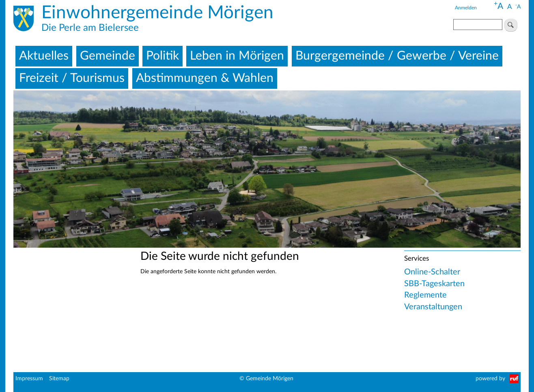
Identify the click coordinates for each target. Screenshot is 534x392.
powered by (490, 379)
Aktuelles (44, 56)
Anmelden (466, 8)
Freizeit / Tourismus (72, 78)
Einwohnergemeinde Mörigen (157, 13)
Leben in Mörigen (237, 56)
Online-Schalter (432, 272)
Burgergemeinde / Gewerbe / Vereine (397, 56)
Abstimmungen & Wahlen (205, 78)
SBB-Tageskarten (434, 284)
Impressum (29, 379)
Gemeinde (108, 56)
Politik (163, 56)
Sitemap (59, 379)
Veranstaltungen (433, 307)
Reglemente (425, 295)
